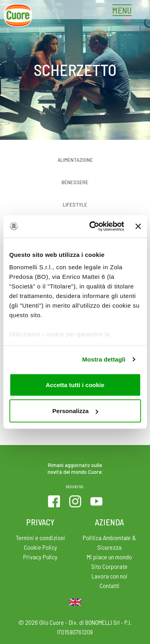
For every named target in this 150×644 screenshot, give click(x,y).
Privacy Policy (40, 557)
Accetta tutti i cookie (75, 385)
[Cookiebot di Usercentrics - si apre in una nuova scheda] (92, 227)
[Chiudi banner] (138, 226)
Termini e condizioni (41, 538)
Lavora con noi (110, 576)
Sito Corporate (109, 566)
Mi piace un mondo (109, 557)
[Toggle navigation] (124, 11)
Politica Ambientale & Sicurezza (109, 542)
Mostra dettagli (104, 359)
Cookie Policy (41, 547)
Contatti (110, 585)
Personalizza (75, 411)
